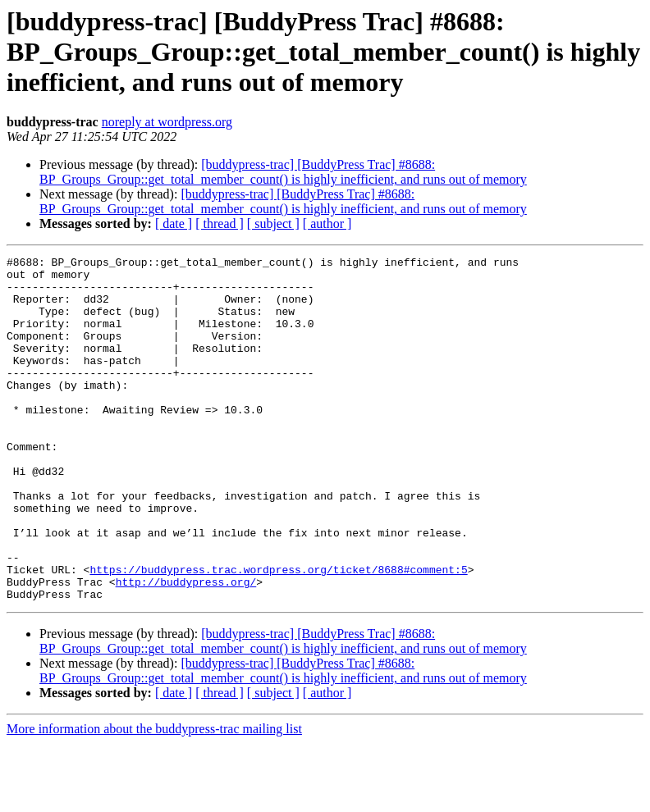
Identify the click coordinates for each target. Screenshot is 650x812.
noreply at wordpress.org (167, 122)
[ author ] (327, 224)
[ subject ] (273, 224)
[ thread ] (220, 224)
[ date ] (174, 224)
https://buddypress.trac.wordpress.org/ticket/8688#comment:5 (278, 633)
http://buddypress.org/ (186, 648)
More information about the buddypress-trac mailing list (154, 798)
